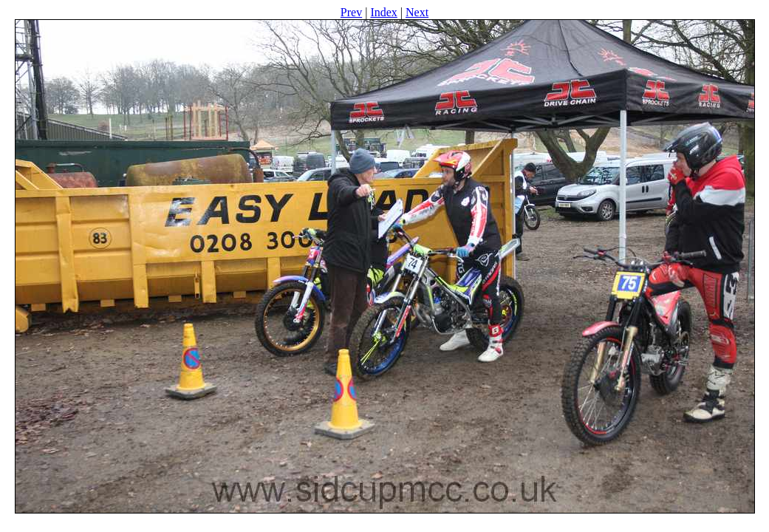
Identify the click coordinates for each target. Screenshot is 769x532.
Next (417, 12)
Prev (351, 12)
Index (383, 12)
